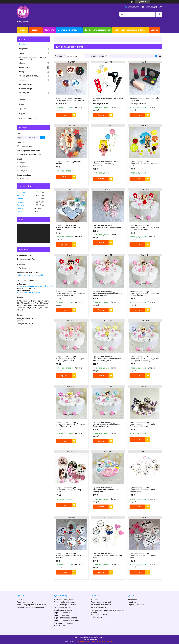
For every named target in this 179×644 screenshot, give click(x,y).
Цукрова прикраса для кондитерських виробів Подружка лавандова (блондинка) (144, 359)
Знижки (155, 30)
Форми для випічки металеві (66, 618)
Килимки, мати (60, 626)
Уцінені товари (26, 89)
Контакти (49, 30)
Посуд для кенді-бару (29, 76)
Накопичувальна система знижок (30, 607)
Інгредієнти (25, 67)
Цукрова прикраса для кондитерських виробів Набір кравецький (105, 490)
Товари (34, 30)
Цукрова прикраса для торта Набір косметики (145, 99)
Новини (22, 99)
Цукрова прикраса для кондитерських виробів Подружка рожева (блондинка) (71, 359)
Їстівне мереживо (98, 617)
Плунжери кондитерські (64, 623)
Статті (22, 104)
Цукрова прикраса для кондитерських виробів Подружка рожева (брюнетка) (144, 293)
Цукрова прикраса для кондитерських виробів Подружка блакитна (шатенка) (107, 424)
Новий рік (132, 602)
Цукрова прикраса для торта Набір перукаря (108, 99)
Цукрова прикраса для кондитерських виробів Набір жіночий (69, 555)
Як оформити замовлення (97, 30)
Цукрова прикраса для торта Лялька (68, 163)
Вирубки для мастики (63, 607)
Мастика (95, 600)
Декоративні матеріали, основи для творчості (33, 58)
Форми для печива (62, 615)
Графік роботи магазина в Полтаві (130, 30)
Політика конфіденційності (104, 642)
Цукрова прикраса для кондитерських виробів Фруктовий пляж (145, 164)
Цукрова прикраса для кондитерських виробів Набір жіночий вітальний (142, 490)
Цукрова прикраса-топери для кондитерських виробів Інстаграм (70, 99)
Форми (23, 80)
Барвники (24, 49)
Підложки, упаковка (136, 605)
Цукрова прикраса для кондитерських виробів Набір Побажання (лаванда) (142, 424)
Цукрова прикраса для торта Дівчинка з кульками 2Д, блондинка (105, 164)
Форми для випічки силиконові (67, 620)
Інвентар (24, 63)
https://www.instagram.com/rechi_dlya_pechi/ (35, 286)
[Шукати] (159, 14)
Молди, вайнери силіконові (65, 605)
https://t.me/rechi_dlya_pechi (31, 275)
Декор (23, 53)
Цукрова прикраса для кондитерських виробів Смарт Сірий (69, 227)
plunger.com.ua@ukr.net (29, 272)
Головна (23, 30)
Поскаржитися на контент (85, 642)
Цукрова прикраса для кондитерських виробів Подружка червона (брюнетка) (71, 293)
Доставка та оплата (67, 30)
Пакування (25, 72)
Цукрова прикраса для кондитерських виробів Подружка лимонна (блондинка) (107, 359)
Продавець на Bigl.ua (90, 639)
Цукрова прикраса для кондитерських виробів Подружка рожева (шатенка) (107, 293)
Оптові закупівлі (27, 84)
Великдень (25, 93)
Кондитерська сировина (101, 605)
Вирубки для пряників (63, 610)
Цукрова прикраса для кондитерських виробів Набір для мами (107, 555)
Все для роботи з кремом (64, 602)
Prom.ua (101, 637)
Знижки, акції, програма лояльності (31, 605)
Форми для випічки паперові (66, 613)
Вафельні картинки (99, 615)
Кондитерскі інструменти (64, 600)
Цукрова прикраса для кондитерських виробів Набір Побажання (69, 490)
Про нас (22, 109)
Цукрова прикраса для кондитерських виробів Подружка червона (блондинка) (144, 227)
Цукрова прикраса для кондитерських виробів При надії (107, 226)
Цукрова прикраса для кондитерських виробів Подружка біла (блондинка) (71, 424)
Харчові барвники (98, 607)
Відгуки (22, 114)
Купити (64, 115)
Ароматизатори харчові (101, 602)
